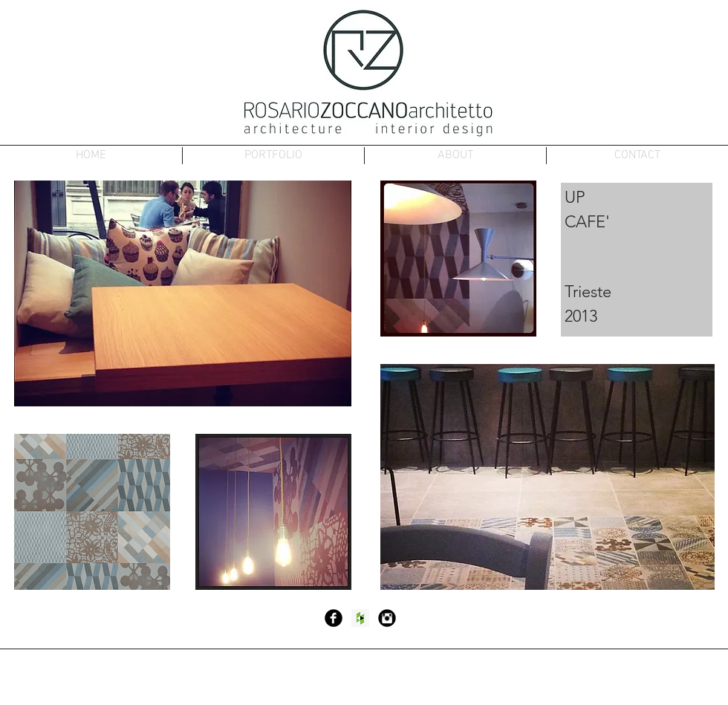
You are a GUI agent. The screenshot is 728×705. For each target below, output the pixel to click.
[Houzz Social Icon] (360, 618)
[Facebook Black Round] (334, 618)
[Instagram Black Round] (387, 618)
